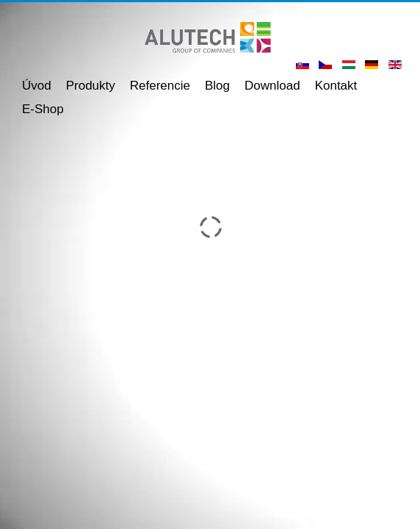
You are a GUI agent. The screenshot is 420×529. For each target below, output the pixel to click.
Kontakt (336, 86)
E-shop (43, 109)
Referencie (160, 86)
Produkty (91, 86)
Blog (217, 86)
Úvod (37, 86)
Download (272, 86)
